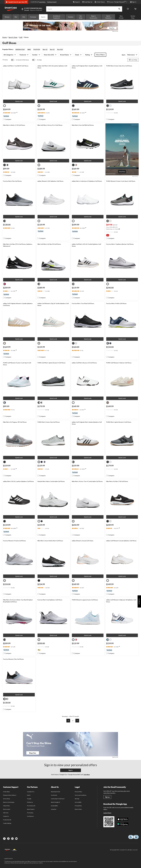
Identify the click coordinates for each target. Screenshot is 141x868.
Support (76, 2)
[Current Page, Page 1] (68, 721)
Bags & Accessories (93, 17)
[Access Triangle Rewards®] (118, 2)
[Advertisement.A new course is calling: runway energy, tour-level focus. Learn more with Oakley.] (122, 172)
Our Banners (30, 816)
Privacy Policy (78, 792)
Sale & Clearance (108, 17)
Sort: (124, 55)
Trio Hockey (30, 813)
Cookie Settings (7, 823)
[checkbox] (7, 119)
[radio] (5, 106)
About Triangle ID (55, 802)
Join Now (87, 774)
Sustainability (54, 806)
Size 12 (52, 50)
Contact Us (6, 816)
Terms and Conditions (81, 795)
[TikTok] (8, 839)
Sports (43, 17)
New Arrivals (121, 17)
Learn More (42, 2)
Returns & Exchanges (9, 802)
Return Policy (78, 809)
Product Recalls (7, 820)
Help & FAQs (6, 806)
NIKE (29, 50)
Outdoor (71, 17)
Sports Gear (13, 37)
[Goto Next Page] (77, 721)
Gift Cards (6, 813)
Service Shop (133, 17)
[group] (19, 116)
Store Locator (7, 809)
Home (5, 37)
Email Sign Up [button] (87, 2)
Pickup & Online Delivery (10, 795)
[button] (119, 9)
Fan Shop (81, 17)
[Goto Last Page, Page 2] (73, 721)
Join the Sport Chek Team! (58, 799)
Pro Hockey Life (31, 806)
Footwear (33, 17)
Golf (21, 37)
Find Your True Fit (52, 2)
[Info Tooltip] (119, 229)
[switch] (20, 60)
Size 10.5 (60, 50)
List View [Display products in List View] (133, 60)
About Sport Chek (55, 792)
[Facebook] (4, 839)
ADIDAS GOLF (20, 50)
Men (16, 17)
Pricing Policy (78, 806)
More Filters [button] (100, 55)
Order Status (100, 2)
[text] (19, 113)
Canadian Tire (31, 792)
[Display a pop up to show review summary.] (17, 113)
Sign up (107, 797)
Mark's (29, 795)
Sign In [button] (133, 2)
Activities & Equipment (57, 17)
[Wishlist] (128, 9)
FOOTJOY (37, 50)
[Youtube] (16, 839)
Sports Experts (31, 809)
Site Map (77, 799)
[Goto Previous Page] (64, 721)
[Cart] (135, 9)
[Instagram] (12, 839)
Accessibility (78, 802)
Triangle (29, 799)
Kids (24, 17)
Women (7, 17)
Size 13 (45, 50)
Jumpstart (54, 809)
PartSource (30, 802)
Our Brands (54, 795)
